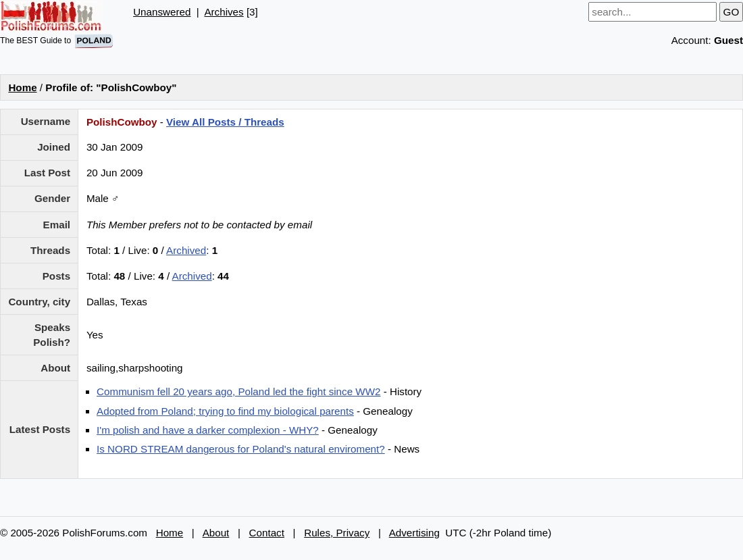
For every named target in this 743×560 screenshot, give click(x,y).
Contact (267, 533)
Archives (224, 12)
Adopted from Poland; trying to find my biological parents (225, 411)
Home (22, 87)
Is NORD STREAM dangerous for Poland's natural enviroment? (241, 449)
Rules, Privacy (337, 533)
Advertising (414, 533)
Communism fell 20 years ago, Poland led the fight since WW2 (238, 391)
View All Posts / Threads (225, 122)
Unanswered (162, 12)
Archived (186, 250)
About (216, 533)
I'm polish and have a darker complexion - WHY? (208, 430)
